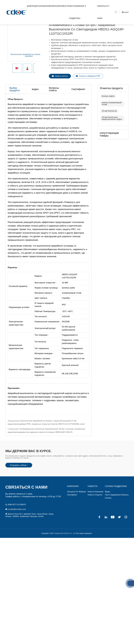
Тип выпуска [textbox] (40, 357)
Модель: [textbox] (38, 291)
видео (38, 104)
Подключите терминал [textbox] (72, 363)
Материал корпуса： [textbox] (44, 308)
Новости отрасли (95, 499)
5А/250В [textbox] (66, 337)
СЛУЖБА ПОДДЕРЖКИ (116, 490)
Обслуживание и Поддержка (78, 12)
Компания (55, 6)
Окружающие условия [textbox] (19, 322)
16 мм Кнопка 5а (109, 125)
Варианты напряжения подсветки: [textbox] (45, 389)
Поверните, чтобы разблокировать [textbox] (70, 357)
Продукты (36, 6)
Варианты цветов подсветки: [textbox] (43, 380)
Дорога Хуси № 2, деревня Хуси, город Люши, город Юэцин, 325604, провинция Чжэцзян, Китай (28, 520)
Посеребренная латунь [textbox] (73, 368)
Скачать (108, 502)
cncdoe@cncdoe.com (16, 514)
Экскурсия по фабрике (77, 496)
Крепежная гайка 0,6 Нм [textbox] (73, 373)
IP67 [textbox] (64, 320)
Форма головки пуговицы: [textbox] (46, 303)
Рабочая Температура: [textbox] (45, 326)
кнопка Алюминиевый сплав (112, 118)
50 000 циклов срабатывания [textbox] (68, 343)
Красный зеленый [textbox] (70, 380)
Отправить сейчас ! (19, 469)
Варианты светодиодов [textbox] (20, 384)
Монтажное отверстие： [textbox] (46, 298)
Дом (29, 6)
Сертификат (85, 104)
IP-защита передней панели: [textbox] (44, 320)
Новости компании (95, 496)
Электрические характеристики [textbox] (16, 338)
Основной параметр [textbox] (18, 301)
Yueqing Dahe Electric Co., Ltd (64, 538)
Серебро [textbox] (66, 313)
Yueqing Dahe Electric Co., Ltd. (16, 12)
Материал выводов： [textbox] (44, 368)
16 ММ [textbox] (65, 298)
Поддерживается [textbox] (70, 350)
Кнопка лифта (108, 110)
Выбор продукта (16, 104)
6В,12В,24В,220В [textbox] (70, 388)
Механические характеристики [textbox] (16, 362)
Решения (45, 6)
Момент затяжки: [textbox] (42, 373)
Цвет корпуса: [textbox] (41, 313)
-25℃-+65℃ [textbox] (67, 326)
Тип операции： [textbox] (42, 350)
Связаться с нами (103, 12)
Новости (65, 6)
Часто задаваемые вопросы (117, 499)
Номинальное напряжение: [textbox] (47, 337)
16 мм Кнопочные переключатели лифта (112, 133)
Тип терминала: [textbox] (42, 363)
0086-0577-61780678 (16, 509)
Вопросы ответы (59, 104)
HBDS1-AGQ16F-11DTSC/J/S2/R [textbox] (70, 291)
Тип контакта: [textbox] (41, 331)
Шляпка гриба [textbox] (68, 303)
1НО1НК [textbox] (66, 331)
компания (73, 490)
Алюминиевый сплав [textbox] (72, 308)
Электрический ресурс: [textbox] (45, 343)
